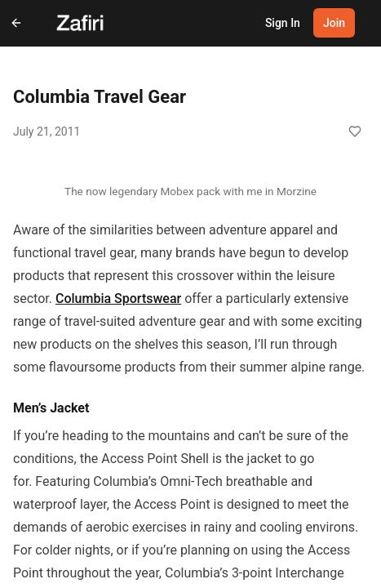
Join (334, 23)
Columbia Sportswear (118, 298)
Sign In (283, 23)
